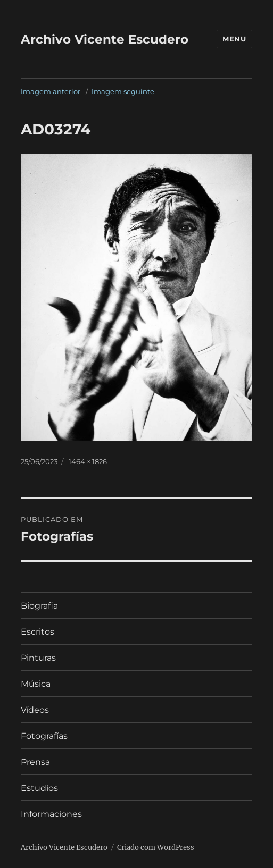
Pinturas (38, 658)
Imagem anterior (51, 91)
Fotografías (44, 736)
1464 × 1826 (88, 461)
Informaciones (51, 814)
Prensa (35, 762)
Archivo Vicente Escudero (105, 39)
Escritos (38, 632)
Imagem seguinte (123, 91)
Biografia (39, 606)
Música (36, 684)
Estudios (39, 788)
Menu (234, 39)
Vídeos (35, 710)
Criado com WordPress (156, 848)
